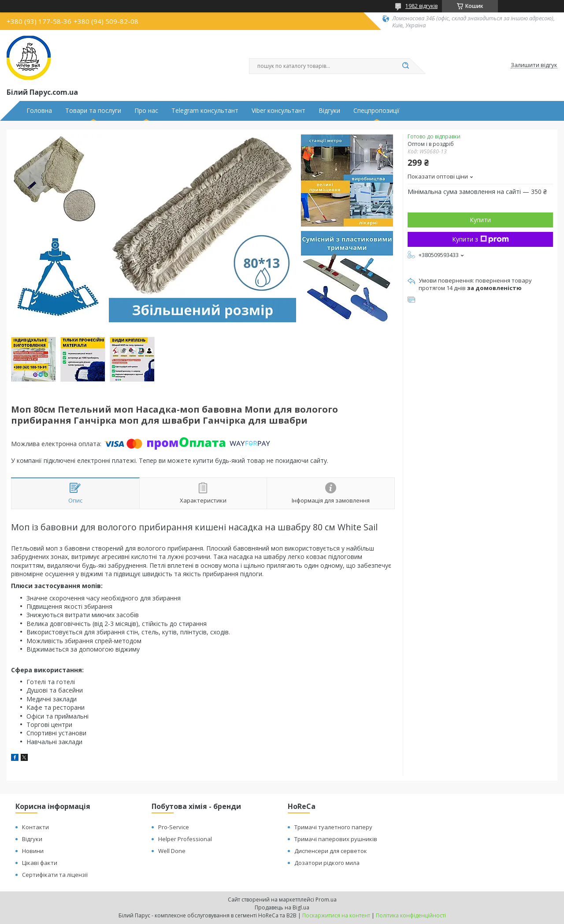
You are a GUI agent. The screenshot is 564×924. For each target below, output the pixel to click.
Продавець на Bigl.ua (282, 907)
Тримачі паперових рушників (336, 839)
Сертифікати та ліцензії (55, 875)
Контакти (35, 827)
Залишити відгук (534, 65)
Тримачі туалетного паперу (333, 827)
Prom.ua (326, 900)
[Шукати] (405, 66)
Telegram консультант (205, 111)
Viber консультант (278, 111)
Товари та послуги (93, 111)
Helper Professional (185, 839)
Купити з (481, 239)
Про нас (146, 111)
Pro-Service (174, 827)
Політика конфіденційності (411, 915)
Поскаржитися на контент (336, 915)
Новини (33, 851)
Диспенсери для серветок (331, 851)
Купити (480, 220)
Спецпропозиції (377, 111)
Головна (39, 111)
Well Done (172, 851)
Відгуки (329, 111)
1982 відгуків (421, 6)
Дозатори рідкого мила (327, 863)
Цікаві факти (40, 863)
